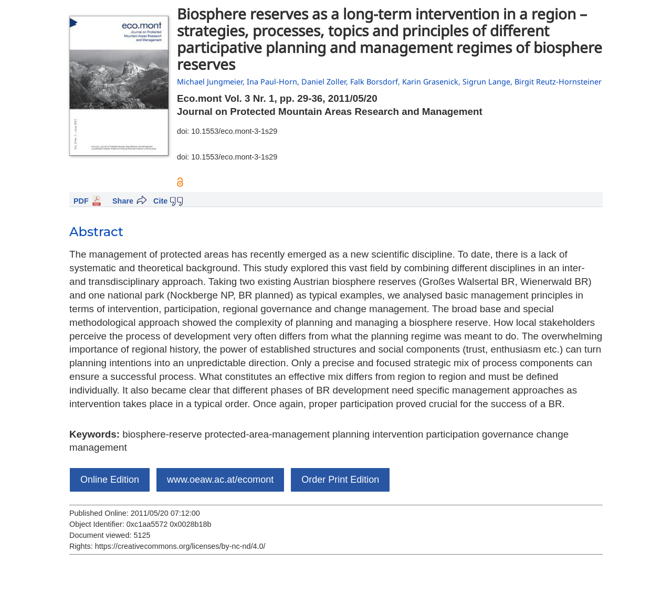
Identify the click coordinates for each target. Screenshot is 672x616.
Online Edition (110, 480)
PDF (81, 201)
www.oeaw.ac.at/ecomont (220, 480)
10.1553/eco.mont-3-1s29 (234, 131)
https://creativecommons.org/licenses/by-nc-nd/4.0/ (180, 546)
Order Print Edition (340, 480)
